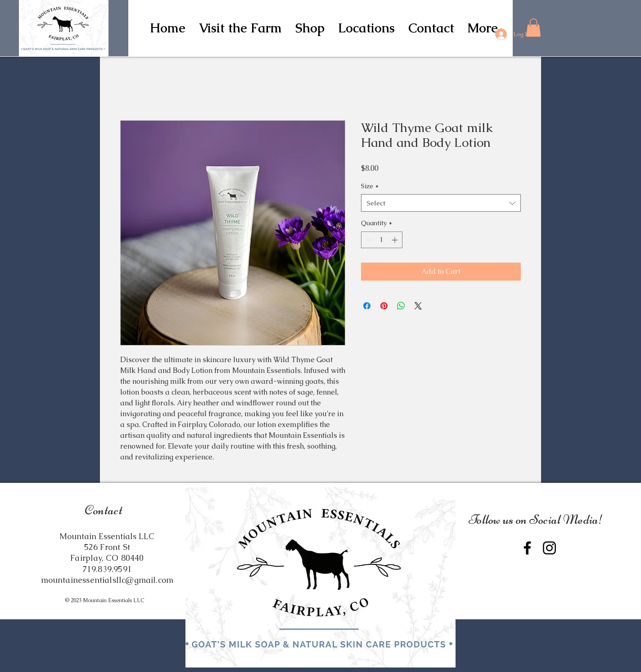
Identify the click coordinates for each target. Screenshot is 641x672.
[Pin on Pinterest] (384, 306)
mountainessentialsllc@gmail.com (107, 580)
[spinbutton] (382, 240)
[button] (310, 28)
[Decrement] (368, 240)
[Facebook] (527, 548)
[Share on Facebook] (367, 306)
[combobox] (441, 203)
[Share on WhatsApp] (401, 306)
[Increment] (395, 240)
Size (370, 186)
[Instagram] (549, 548)
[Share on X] (418, 306)
